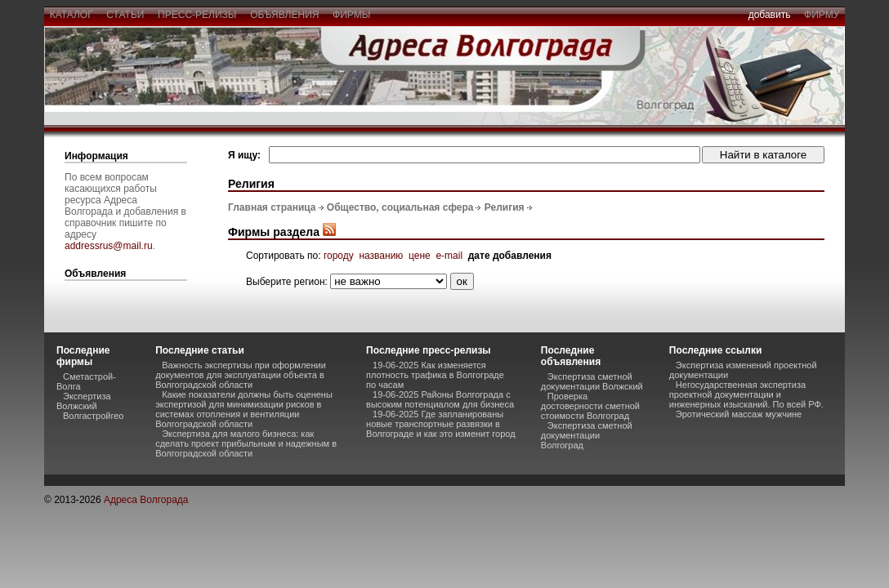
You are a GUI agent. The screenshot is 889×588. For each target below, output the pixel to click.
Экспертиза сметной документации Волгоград (587, 435)
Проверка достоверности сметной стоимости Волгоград (590, 406)
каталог (71, 15)
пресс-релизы (197, 15)
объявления (284, 15)
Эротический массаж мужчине (739, 414)
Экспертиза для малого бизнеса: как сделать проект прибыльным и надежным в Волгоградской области (246, 443)
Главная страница (272, 207)
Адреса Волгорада (146, 500)
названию (381, 256)
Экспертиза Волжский (84, 401)
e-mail (449, 256)
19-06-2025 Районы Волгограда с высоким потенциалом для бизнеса (440, 399)
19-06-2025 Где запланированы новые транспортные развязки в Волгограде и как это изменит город (441, 424)
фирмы (351, 15)
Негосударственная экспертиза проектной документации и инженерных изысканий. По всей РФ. (746, 394)
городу (339, 256)
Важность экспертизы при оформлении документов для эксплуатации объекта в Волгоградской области (241, 375)
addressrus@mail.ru (109, 246)
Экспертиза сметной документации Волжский (592, 381)
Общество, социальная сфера (400, 207)
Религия (505, 207)
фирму (822, 15)
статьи (125, 15)
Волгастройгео (93, 416)
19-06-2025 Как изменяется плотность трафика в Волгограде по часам (435, 375)
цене (420, 256)
